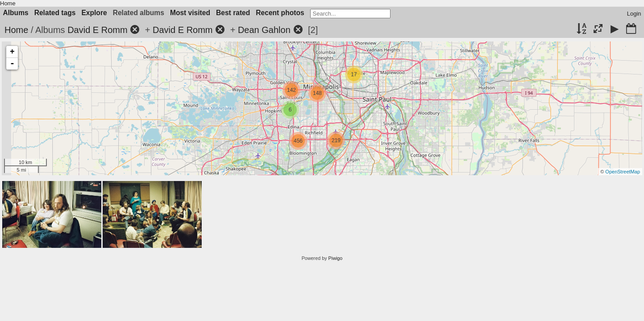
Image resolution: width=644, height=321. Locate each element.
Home (8, 3)
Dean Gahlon (264, 30)
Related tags (55, 13)
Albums (16, 13)
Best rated (233, 13)
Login (634, 14)
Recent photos (280, 13)
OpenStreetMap (623, 172)
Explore (94, 13)
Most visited (190, 13)
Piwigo (336, 258)
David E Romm (97, 30)
